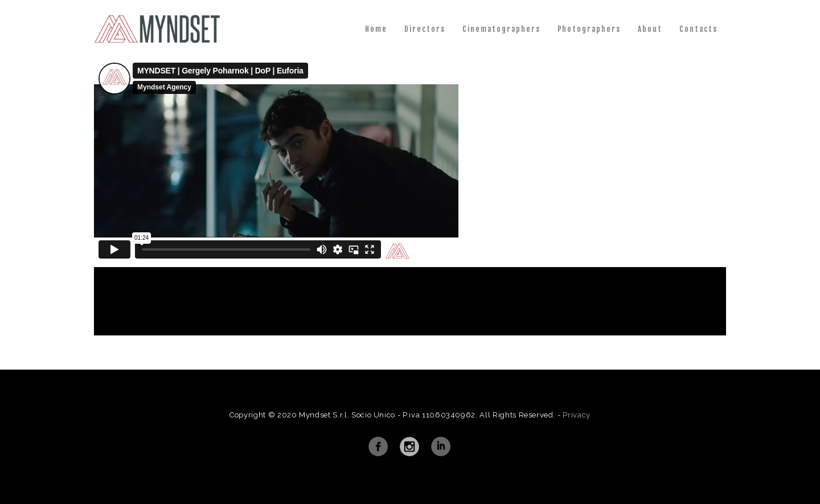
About (650, 29)
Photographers (589, 29)
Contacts (698, 29)
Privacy (577, 415)
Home (376, 29)
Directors (425, 29)
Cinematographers (501, 29)
